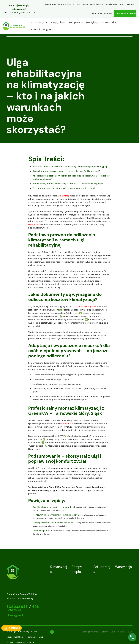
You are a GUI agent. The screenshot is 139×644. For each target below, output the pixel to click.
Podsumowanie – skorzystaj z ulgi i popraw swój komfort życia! (64, 188)
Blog (122, 4)
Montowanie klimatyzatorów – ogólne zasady (55, 515)
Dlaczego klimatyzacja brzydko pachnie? (53, 523)
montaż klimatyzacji (86, 307)
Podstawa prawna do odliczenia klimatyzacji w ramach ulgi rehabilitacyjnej (70, 167)
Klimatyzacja (37, 22)
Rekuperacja (76, 22)
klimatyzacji (63, 196)
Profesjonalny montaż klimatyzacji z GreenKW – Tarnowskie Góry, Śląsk (68, 184)
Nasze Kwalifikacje (93, 4)
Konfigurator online (125, 14)
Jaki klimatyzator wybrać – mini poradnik (53, 507)
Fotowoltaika (109, 22)
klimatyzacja (34, 225)
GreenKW (67, 424)
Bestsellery (65, 4)
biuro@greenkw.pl (17, 615)
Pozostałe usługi (39, 29)
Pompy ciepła (58, 22)
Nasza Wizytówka (102, 14)
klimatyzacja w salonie (44, 531)
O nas (77, 4)
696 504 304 (28, 13)
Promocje (50, 4)
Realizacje (111, 4)
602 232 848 (11, 13)
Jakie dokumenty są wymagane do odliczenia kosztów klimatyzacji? (66, 171)
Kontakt (131, 4)
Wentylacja (92, 22)
